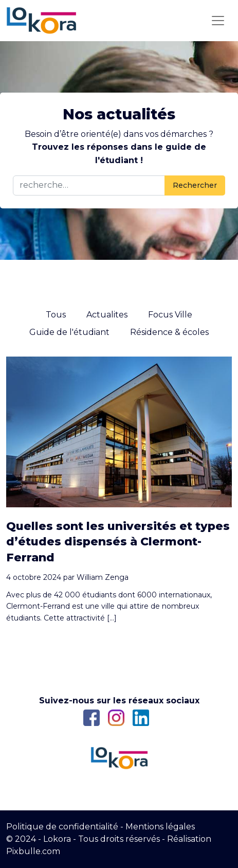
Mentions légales (160, 827)
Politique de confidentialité (62, 827)
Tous (56, 315)
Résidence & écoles (169, 332)
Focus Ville (170, 315)
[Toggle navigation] (218, 21)
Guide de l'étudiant (69, 332)
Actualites (107, 315)
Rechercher (195, 185)
